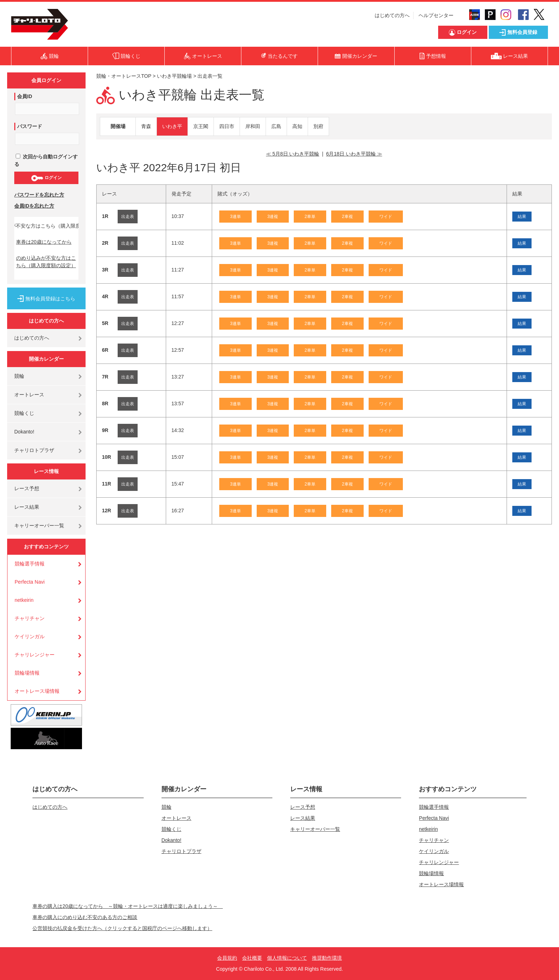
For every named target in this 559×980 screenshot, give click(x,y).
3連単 (235, 217)
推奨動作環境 (327, 958)
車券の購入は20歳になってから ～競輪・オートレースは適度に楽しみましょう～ (128, 906)
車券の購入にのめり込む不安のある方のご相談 (85, 917)
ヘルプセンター (436, 15)
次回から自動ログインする (46, 160)
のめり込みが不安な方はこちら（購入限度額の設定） (46, 262)
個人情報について (287, 958)
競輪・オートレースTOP (124, 76)
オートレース (29, 395)
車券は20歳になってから (44, 242)
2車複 (347, 217)
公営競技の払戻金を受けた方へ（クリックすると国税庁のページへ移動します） (122, 928)
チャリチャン (30, 618)
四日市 (227, 126)
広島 (276, 126)
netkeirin (24, 600)
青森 (146, 126)
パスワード (30, 126)
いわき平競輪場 (174, 76)
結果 (522, 217)
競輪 (19, 376)
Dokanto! (24, 432)
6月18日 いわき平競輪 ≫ (354, 154)
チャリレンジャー (35, 655)
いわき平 (172, 126)
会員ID (25, 96)
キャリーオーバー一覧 (39, 525)
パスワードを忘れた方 (39, 195)
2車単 (310, 217)
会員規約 (227, 958)
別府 (318, 126)
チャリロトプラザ (34, 450)
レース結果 (27, 507)
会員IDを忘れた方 (34, 206)
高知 (297, 126)
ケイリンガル (30, 636)
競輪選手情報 (30, 564)
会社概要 (252, 958)
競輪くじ (24, 413)
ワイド (386, 217)
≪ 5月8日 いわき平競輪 (293, 154)
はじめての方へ (392, 15)
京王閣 (201, 126)
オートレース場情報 (37, 691)
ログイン (46, 178)
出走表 (128, 217)
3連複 (273, 217)
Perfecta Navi (30, 582)
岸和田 (253, 126)
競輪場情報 (27, 673)
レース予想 (27, 488)
